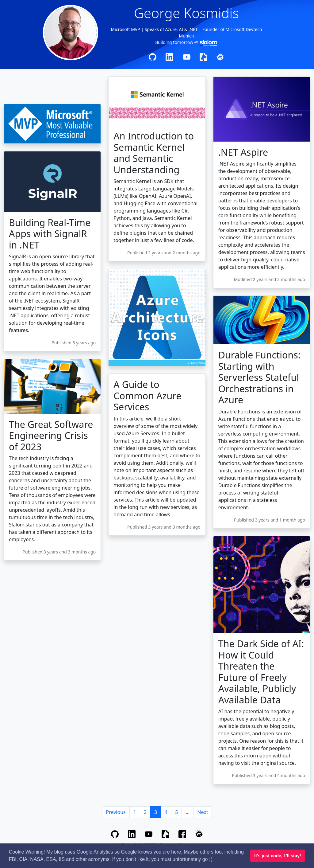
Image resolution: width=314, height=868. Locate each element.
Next (203, 812)
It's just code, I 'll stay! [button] (278, 856)
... (188, 812)
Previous (116, 812)
